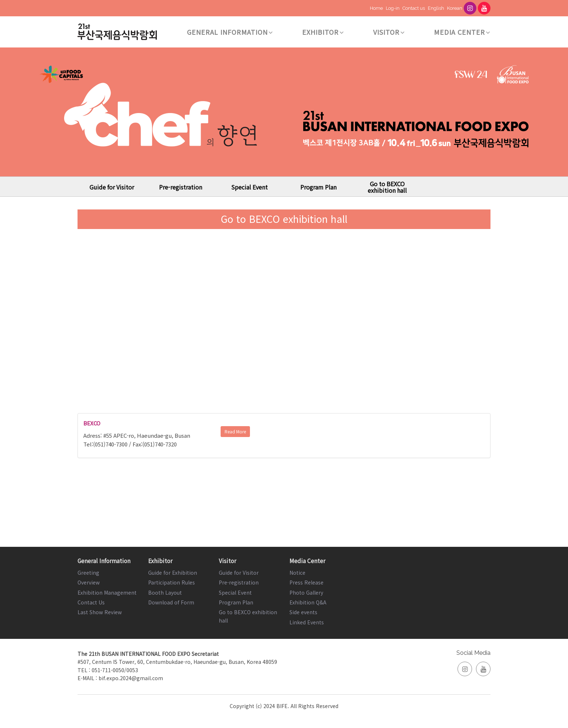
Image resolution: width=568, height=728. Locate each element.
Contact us (414, 8)
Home (376, 8)
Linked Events (307, 622)
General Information (230, 32)
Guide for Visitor (112, 187)
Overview (89, 582)
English (436, 8)
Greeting (88, 573)
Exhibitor (323, 32)
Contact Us (91, 602)
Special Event (249, 187)
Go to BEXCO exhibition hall (387, 187)
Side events (303, 612)
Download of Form (171, 602)
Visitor (389, 32)
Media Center (462, 32)
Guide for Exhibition (173, 573)
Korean (455, 8)
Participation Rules (172, 582)
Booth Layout (165, 592)
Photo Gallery (306, 592)
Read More (235, 431)
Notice (297, 573)
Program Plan (318, 187)
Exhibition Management (107, 592)
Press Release (306, 582)
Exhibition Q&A (308, 602)
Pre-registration (181, 187)
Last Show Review (100, 612)
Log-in (393, 8)
